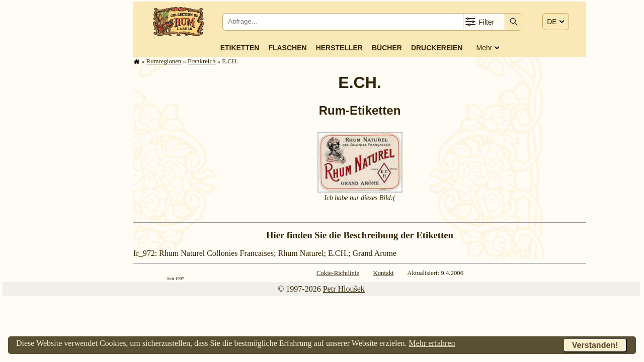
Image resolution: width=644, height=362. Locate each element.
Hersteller (339, 48)
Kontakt (383, 273)
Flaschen (287, 48)
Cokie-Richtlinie (338, 273)
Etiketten (240, 48)
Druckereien (437, 48)
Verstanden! (595, 345)
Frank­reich (202, 61)
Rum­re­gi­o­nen (164, 61)
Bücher (387, 48)
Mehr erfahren (432, 343)
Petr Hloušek (344, 289)
